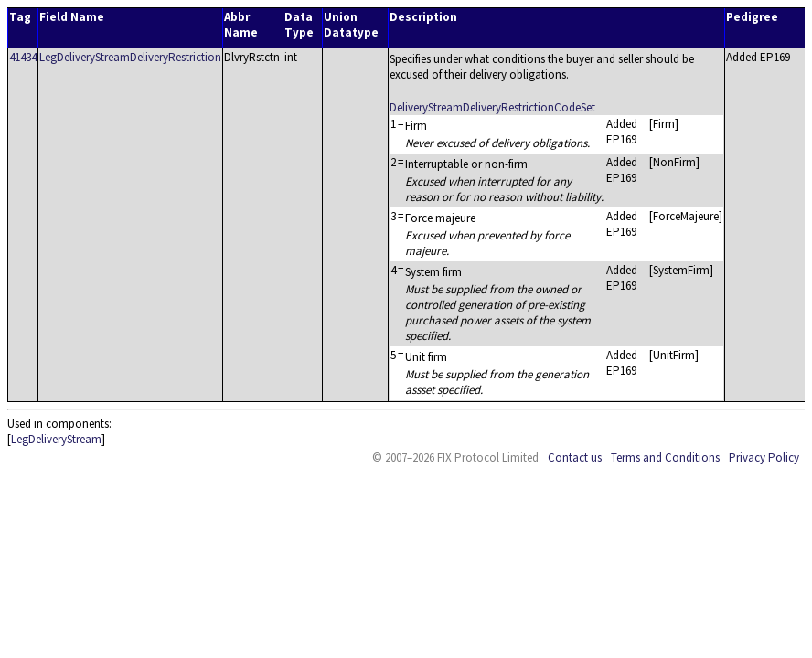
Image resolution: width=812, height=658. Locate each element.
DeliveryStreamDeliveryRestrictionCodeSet (492, 107)
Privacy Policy (764, 457)
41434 (23, 57)
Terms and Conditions (665, 457)
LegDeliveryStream (56, 439)
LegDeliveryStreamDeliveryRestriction (130, 57)
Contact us (575, 457)
